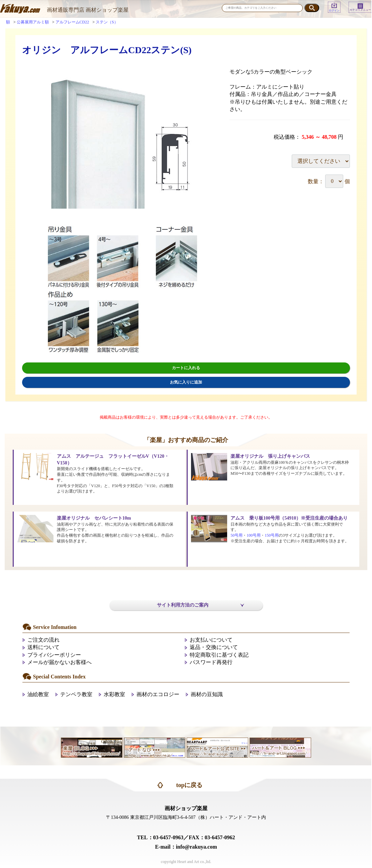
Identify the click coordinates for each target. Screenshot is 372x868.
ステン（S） (107, 22)
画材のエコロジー (158, 694)
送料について (43, 647)
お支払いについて (211, 640)
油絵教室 (38, 694)
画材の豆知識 (207, 694)
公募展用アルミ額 (33, 22)
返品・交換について (214, 647)
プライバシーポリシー (54, 655)
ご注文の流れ (43, 640)
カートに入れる (186, 368)
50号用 (237, 535)
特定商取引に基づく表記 (219, 655)
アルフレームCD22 (72, 22)
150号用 (272, 535)
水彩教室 (114, 694)
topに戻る (189, 785)
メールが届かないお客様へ (60, 662)
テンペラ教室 (76, 694)
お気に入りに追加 (186, 382)
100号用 (254, 535)
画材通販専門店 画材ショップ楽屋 (88, 10)
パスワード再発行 (211, 662)
